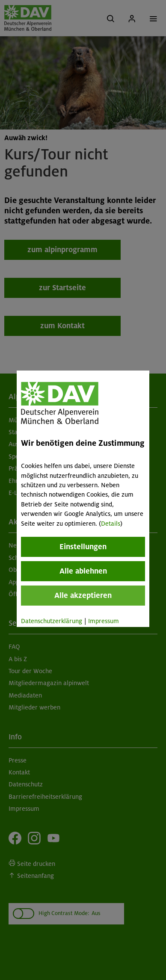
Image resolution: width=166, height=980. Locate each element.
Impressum (104, 621)
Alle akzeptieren (83, 595)
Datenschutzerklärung (52, 621)
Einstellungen (83, 547)
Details (111, 524)
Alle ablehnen (83, 571)
